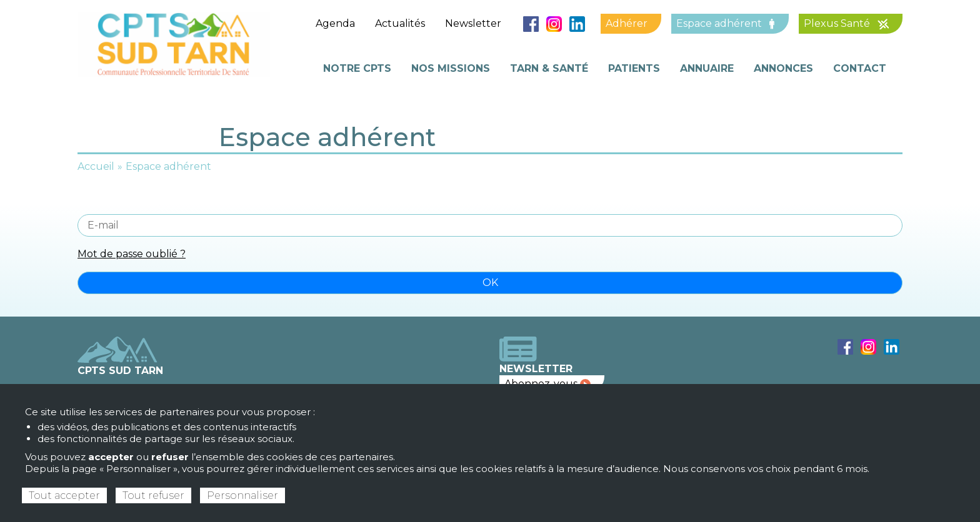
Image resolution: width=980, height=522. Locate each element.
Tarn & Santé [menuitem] (549, 68)
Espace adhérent (725, 23)
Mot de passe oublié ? (132, 254)
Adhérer (627, 23)
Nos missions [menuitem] (451, 68)
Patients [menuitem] (634, 68)
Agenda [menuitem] (335, 23)
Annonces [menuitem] (783, 68)
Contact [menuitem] (860, 68)
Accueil (96, 166)
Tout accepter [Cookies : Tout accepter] (64, 495)
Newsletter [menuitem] (473, 23)
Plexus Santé (846, 23)
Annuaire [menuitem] (707, 68)
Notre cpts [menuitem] (357, 68)
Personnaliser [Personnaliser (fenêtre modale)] (242, 495)
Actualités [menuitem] (400, 23)
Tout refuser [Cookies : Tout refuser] (153, 495)
